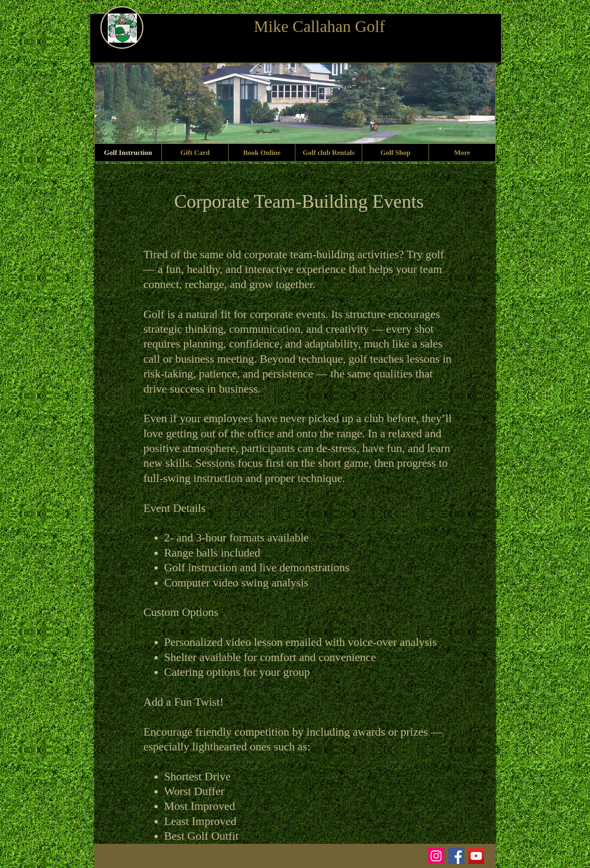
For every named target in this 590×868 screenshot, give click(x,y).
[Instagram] (436, 856)
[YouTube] (476, 856)
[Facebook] (456, 856)
